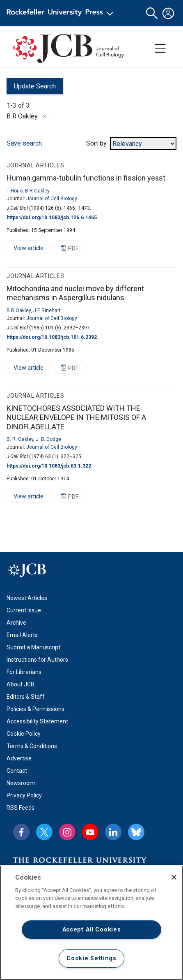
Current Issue (24, 610)
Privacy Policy (24, 795)
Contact (17, 771)
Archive (16, 623)
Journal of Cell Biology (52, 199)
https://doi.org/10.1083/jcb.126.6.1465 (52, 218)
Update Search (31, 88)
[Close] (174, 877)
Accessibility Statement (37, 721)
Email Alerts (22, 635)
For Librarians (24, 672)
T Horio (15, 191)
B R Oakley (37, 191)
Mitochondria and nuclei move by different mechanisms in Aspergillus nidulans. (75, 293)
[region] (91, 923)
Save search (24, 143)
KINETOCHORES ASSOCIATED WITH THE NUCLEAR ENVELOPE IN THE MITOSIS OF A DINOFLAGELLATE (76, 417)
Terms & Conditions (32, 746)
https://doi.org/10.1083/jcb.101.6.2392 (52, 337)
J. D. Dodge (48, 439)
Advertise (19, 758)
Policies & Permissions (35, 709)
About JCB (21, 684)
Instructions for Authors (37, 660)
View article (25, 249)
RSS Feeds (21, 808)
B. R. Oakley (20, 439)
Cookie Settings (91, 958)
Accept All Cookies (92, 930)
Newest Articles (27, 598)
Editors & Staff (26, 697)
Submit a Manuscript (33, 647)
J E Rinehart (47, 310)
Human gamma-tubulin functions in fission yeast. (87, 178)
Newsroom (21, 783)
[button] (152, 13)
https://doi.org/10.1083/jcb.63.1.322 (49, 466)
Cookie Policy (24, 734)
